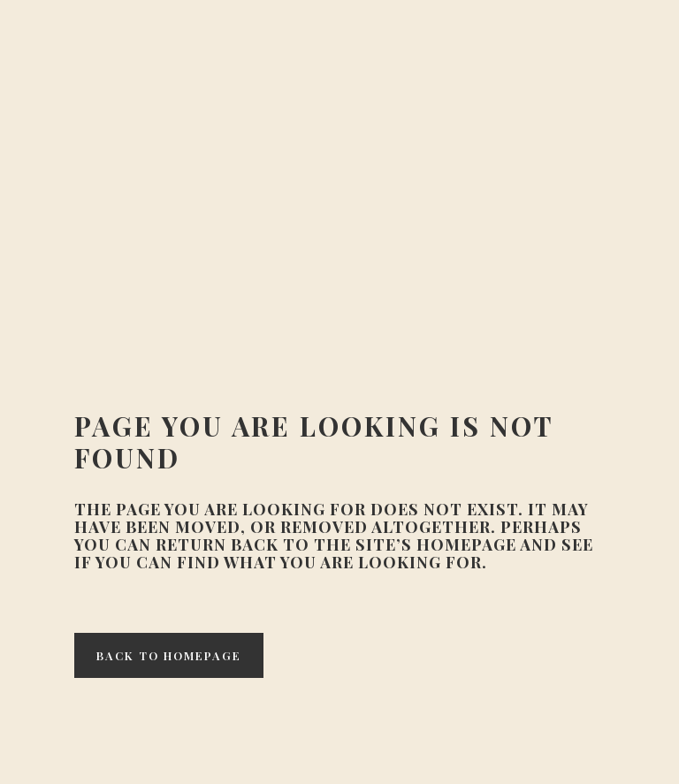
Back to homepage (169, 655)
